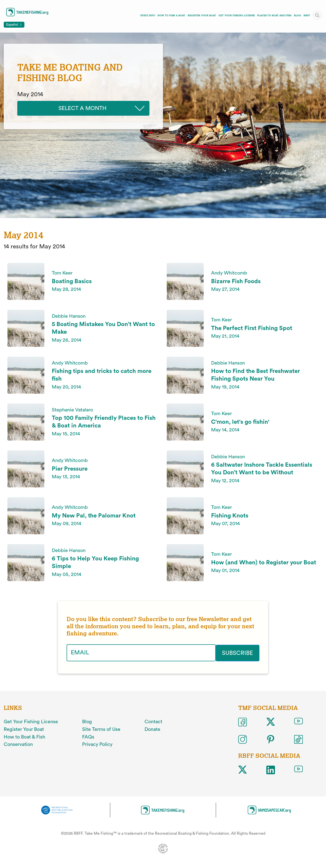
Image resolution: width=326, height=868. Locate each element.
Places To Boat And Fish (274, 15)
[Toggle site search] (317, 15)
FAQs (88, 737)
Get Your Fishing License (237, 15)
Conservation (18, 744)
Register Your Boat (202, 15)
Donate (152, 729)
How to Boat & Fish (24, 737)
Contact (153, 721)
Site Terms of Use (101, 729)
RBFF (307, 15)
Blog (298, 15)
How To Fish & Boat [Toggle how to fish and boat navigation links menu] (171, 15)
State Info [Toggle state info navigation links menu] (148, 15)
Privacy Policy (97, 744)
